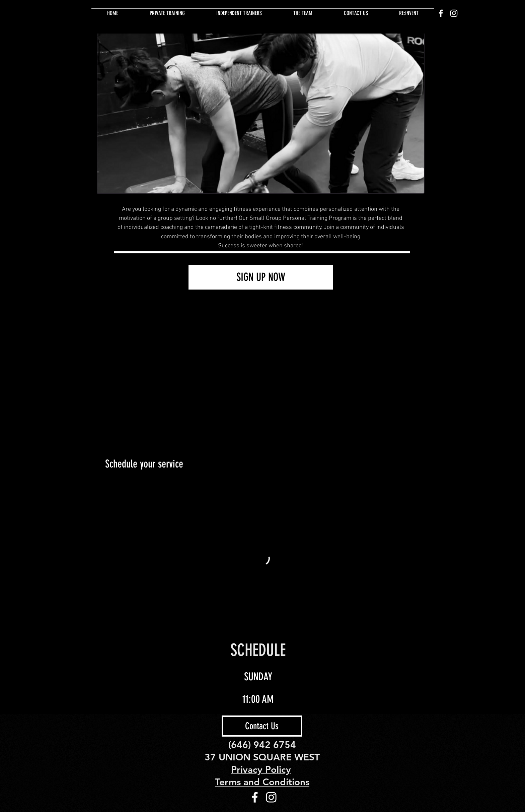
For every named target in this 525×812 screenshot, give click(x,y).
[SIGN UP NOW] (261, 277)
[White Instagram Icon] (454, 13)
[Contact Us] (262, 726)
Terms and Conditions (262, 782)
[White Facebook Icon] (441, 13)
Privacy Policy (261, 769)
